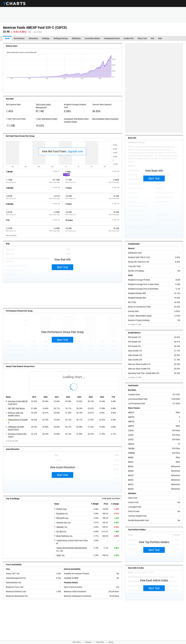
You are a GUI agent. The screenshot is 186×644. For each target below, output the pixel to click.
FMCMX (131, 448)
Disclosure (88, 642)
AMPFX (131, 426)
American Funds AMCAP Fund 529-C (18, 403)
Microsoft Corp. (63, 518)
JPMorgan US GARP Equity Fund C (16, 428)
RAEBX (131, 457)
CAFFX (131, 439)
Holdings (46, 38)
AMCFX (131, 412)
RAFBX (131, 471)
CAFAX (131, 430)
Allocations (33, 38)
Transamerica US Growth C (18, 421)
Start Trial (63, 267)
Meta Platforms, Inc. (65, 536)
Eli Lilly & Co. (62, 531)
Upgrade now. (75, 151)
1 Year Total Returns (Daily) (46, 119)
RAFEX (131, 480)
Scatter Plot (129, 38)
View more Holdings (111, 499)
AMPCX (131, 421)
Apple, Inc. (61, 555)
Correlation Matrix (92, 38)
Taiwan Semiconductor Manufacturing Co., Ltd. (72, 549)
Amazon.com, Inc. (64, 523)
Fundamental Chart (112, 38)
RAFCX (131, 475)
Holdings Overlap (61, 38)
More (177, 38)
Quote (7, 38)
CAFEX (131, 435)
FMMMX (132, 453)
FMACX (131, 444)
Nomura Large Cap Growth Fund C (16, 414)
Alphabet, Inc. (62, 527)
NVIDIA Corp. (62, 509)
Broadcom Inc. (62, 514)
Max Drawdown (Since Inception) (105, 119)
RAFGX (131, 489)
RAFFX (131, 484)
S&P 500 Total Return (16, 408)
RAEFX (131, 462)
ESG (153, 38)
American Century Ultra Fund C (17, 435)
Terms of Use (77, 642)
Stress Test (142, 38)
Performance (19, 38)
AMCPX (131, 417)
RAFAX (131, 466)
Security (111, 642)
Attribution (76, 38)
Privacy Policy (100, 642)
